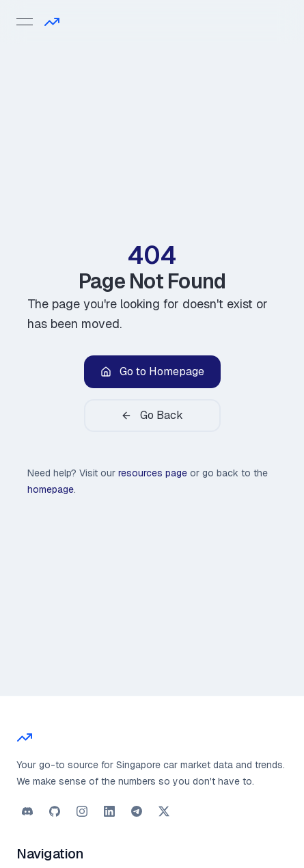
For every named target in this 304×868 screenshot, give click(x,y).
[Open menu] (25, 22)
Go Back (152, 415)
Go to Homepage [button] (152, 371)
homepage (51, 489)
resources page (153, 473)
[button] (27, 811)
